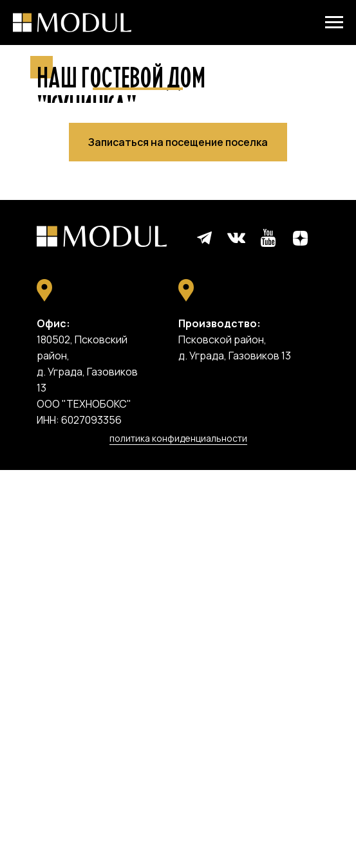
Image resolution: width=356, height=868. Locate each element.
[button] (178, 540)
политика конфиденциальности (178, 836)
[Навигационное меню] (334, 23)
